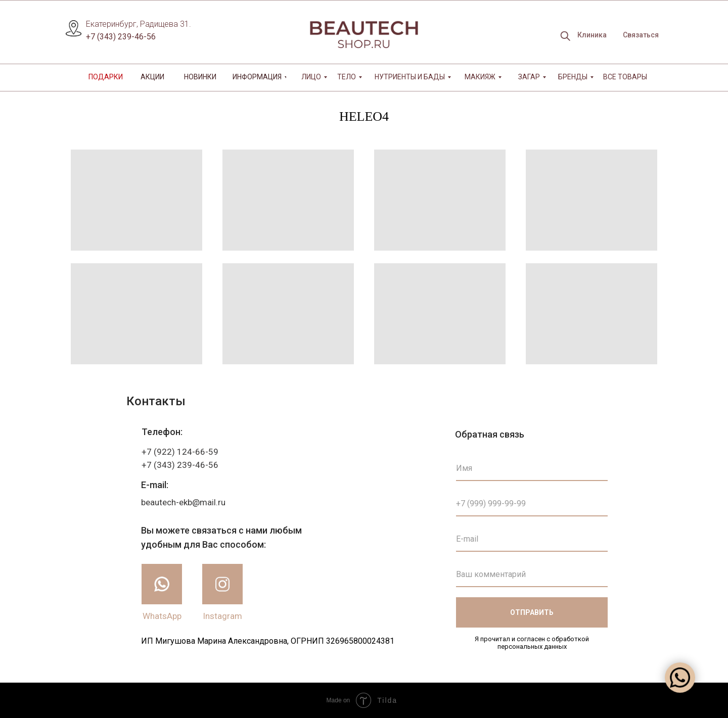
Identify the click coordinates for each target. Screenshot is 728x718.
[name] (532, 468)
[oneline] (532, 575)
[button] (641, 35)
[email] (532, 539)
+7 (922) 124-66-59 (180, 452)
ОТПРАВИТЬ (532, 612)
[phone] (532, 504)
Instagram (222, 616)
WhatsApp (162, 616)
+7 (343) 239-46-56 (121, 37)
